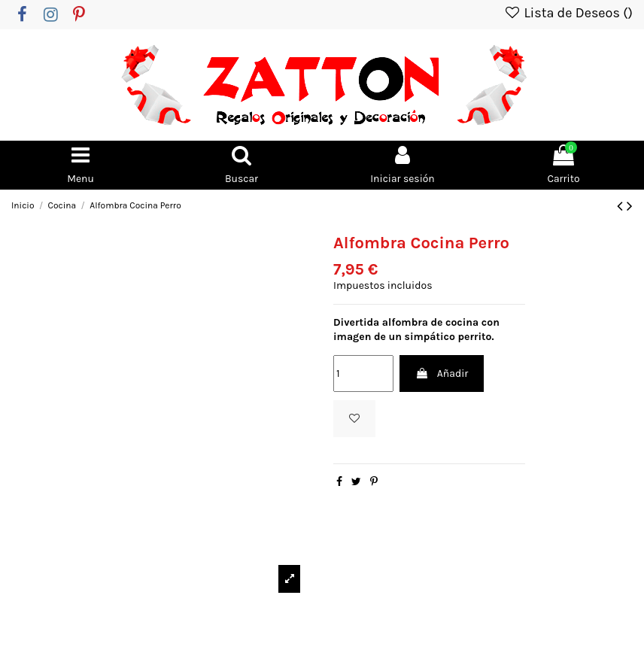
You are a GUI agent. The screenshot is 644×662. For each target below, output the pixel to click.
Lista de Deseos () (568, 13)
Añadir (442, 374)
